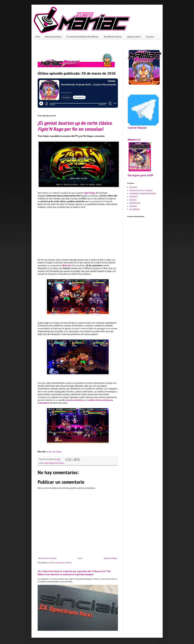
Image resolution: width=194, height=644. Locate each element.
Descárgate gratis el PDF (141, 175)
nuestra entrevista (75, 400)
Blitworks (67, 266)
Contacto (150, 37)
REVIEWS (133, 200)
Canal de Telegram (137, 128)
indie (56, 463)
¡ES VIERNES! (135, 209)
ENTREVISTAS (135, 203)
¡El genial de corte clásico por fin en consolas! (75, 126)
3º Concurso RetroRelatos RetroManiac (82, 37)
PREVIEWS (134, 197)
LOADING (133, 206)
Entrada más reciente (47, 558)
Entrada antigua (110, 558)
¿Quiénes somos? (134, 37)
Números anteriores (53, 37)
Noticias (61, 463)
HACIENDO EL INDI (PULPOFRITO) (143, 194)
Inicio (38, 37)
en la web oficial (54, 452)
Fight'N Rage (89, 193)
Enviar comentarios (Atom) (61, 563)
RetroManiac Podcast (113, 37)
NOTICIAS (133, 187)
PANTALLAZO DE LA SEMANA (141, 190)
